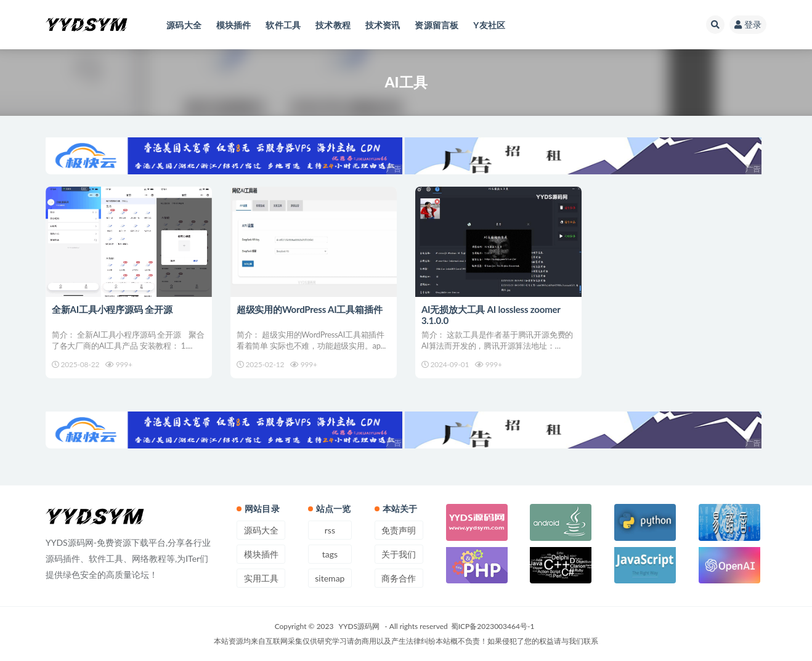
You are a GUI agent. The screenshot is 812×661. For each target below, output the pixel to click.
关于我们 (399, 554)
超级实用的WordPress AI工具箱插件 (310, 309)
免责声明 (399, 530)
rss (330, 530)
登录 (748, 24)
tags (330, 554)
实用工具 (261, 578)
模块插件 (261, 554)
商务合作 (399, 578)
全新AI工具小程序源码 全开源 (112, 309)
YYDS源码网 (359, 626)
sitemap (330, 578)
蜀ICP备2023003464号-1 (493, 626)
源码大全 (261, 530)
